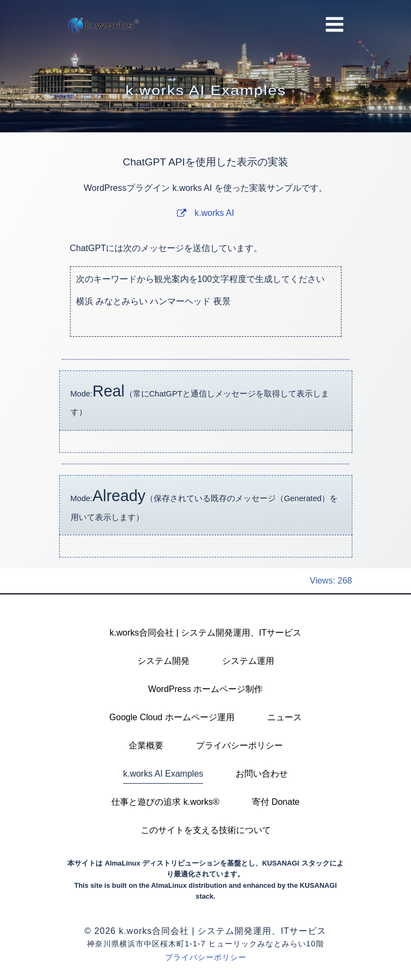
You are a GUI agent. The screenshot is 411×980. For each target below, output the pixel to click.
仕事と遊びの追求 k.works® (165, 802)
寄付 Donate (276, 802)
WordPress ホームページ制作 (205, 689)
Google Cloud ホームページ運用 (172, 717)
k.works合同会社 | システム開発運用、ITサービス (206, 633)
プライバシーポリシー (239, 745)
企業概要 (146, 745)
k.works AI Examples (163, 774)
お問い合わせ (262, 774)
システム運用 (248, 661)
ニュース (284, 717)
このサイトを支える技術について (206, 830)
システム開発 (163, 661)
